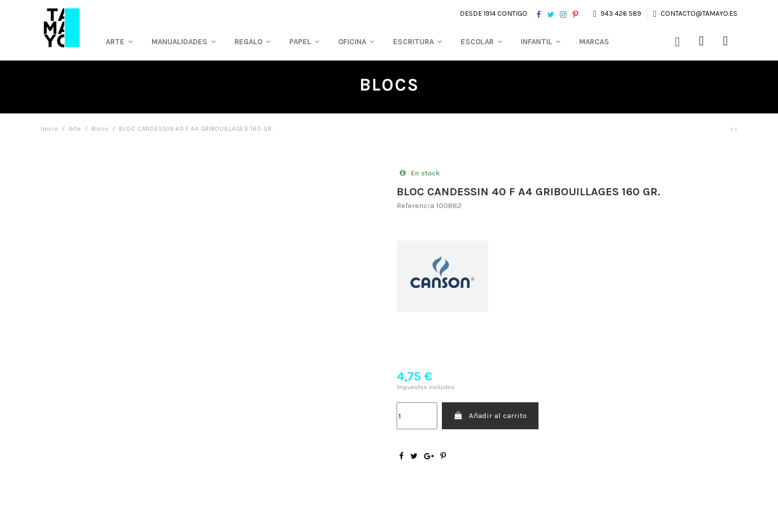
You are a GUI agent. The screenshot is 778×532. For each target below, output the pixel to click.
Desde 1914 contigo (493, 13)
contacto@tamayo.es (698, 13)
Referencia (415, 205)
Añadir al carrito (490, 416)
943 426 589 (621, 13)
